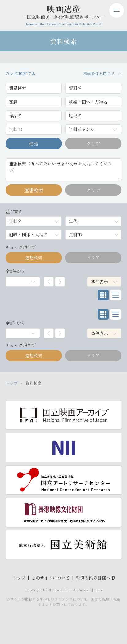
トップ (19, 578)
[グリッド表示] (103, 295)
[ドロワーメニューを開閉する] (117, 10)
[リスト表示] (115, 295)
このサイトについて (51, 578)
